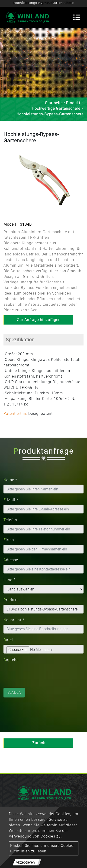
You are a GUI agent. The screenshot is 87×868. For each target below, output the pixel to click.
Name (10, 480)
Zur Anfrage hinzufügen (39, 320)
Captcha (11, 660)
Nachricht (14, 620)
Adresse (11, 560)
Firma (9, 540)
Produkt (73, 103)
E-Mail (11, 500)
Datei (8, 640)
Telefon (10, 520)
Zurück (39, 743)
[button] (6, 183)
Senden (14, 692)
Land (10, 580)
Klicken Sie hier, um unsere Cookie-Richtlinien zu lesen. (42, 848)
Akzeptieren (25, 862)
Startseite (54, 103)
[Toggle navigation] (77, 17)
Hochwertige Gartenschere (56, 109)
